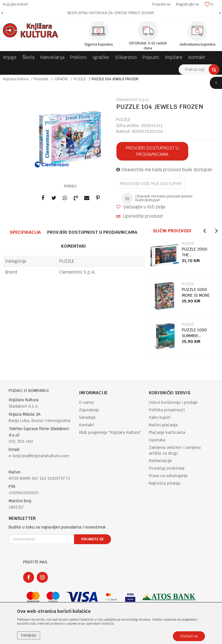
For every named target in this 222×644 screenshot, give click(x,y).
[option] (111, 13)
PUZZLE (80, 79)
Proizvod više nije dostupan (151, 184)
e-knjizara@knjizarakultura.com (39, 456)
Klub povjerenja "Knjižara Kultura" (110, 432)
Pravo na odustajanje (168, 476)
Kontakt (87, 425)
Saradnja (87, 417)
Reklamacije (160, 461)
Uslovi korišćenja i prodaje (173, 402)
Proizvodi (41, 79)
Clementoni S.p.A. (77, 272)
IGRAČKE (61, 79)
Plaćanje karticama (167, 432)
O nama (86, 402)
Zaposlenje (89, 410)
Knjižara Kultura (16, 79)
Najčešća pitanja (164, 483)
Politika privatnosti (167, 410)
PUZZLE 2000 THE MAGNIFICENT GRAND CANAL (195, 252)
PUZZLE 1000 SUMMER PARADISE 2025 (197, 333)
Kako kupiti (160, 417)
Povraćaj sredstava (167, 468)
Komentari (73, 246)
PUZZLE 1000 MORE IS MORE (196, 292)
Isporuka (157, 440)
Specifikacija (25, 232)
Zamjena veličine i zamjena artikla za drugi (175, 450)
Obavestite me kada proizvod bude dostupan (164, 170)
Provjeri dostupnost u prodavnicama (152, 151)
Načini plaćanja (163, 425)
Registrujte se (187, 4)
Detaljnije (29, 635)
